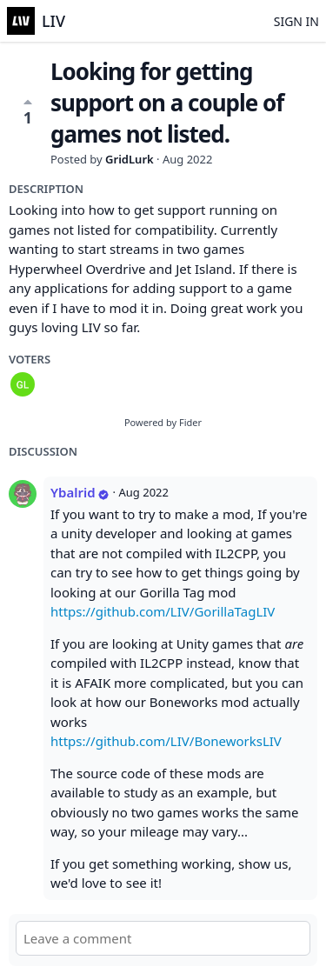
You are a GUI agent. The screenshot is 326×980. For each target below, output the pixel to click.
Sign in (296, 21)
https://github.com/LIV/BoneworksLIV (166, 741)
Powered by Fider (163, 422)
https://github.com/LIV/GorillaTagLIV (163, 611)
